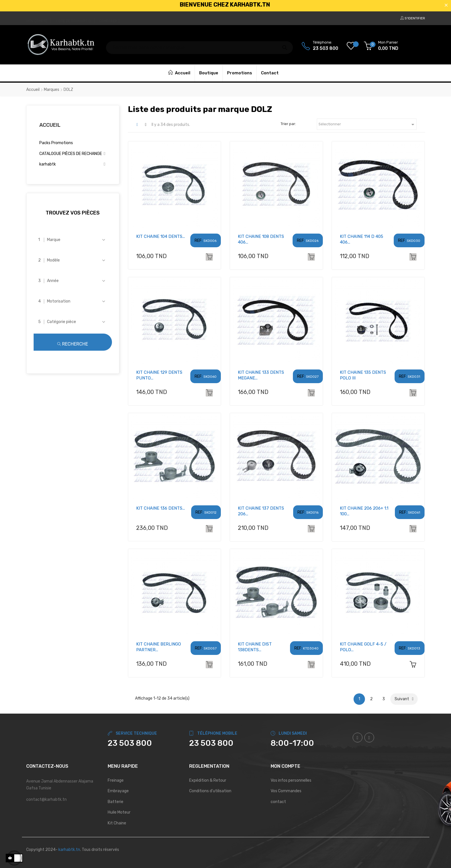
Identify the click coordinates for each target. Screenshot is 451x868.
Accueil (50, 125)
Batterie (116, 802)
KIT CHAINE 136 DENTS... (161, 508)
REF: (199, 241)
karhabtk (48, 164)
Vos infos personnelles (291, 780)
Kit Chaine (117, 823)
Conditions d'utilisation (210, 791)
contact (278, 802)
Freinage (116, 780)
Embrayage (118, 791)
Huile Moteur (119, 812)
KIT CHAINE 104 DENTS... (161, 236)
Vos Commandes (286, 791)
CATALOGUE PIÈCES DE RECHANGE (71, 154)
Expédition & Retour (208, 780)
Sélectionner (367, 124)
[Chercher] (199, 45)
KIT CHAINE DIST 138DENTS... (255, 647)
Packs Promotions (56, 143)
